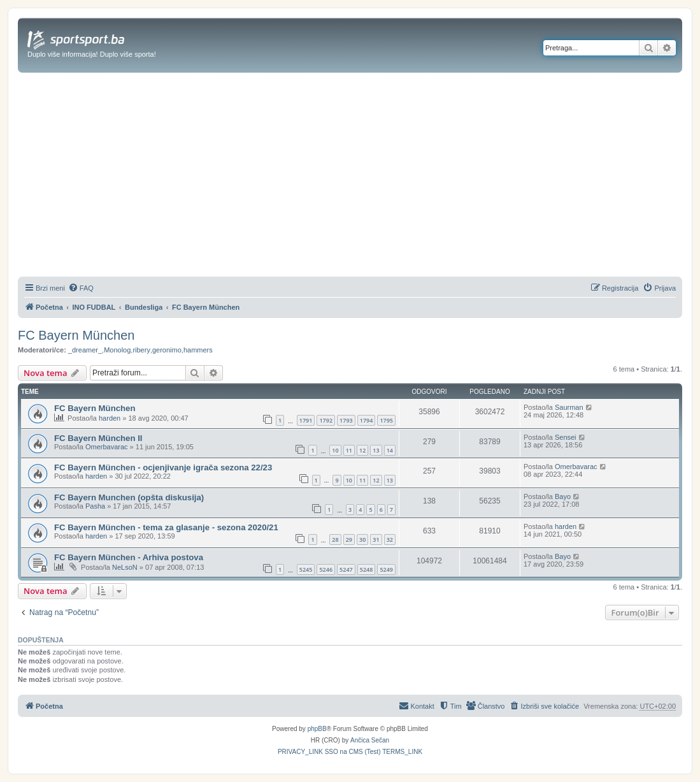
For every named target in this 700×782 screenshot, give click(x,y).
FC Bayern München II (98, 438)
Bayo (563, 496)
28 (335, 539)
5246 (326, 569)
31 (376, 539)
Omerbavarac (107, 447)
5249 (386, 569)
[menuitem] (81, 288)
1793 (346, 420)
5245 (306, 569)
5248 (367, 569)
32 (390, 539)
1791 (306, 420)
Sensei (566, 437)
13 (376, 450)
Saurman (569, 407)
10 (335, 450)
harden (110, 418)
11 (349, 450)
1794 (367, 420)
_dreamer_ (85, 350)
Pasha (95, 506)
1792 (326, 420)
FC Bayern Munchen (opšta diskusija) (129, 497)
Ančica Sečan (370, 740)
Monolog (117, 350)
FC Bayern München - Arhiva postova (129, 557)
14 (390, 450)
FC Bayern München (76, 335)
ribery (141, 350)
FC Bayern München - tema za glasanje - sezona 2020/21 (166, 527)
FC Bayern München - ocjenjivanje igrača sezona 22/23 (163, 467)
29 (349, 539)
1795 (386, 420)
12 (362, 450)
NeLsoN (125, 567)
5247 (346, 569)
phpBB (317, 729)
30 (362, 539)
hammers (198, 350)
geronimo (167, 350)
